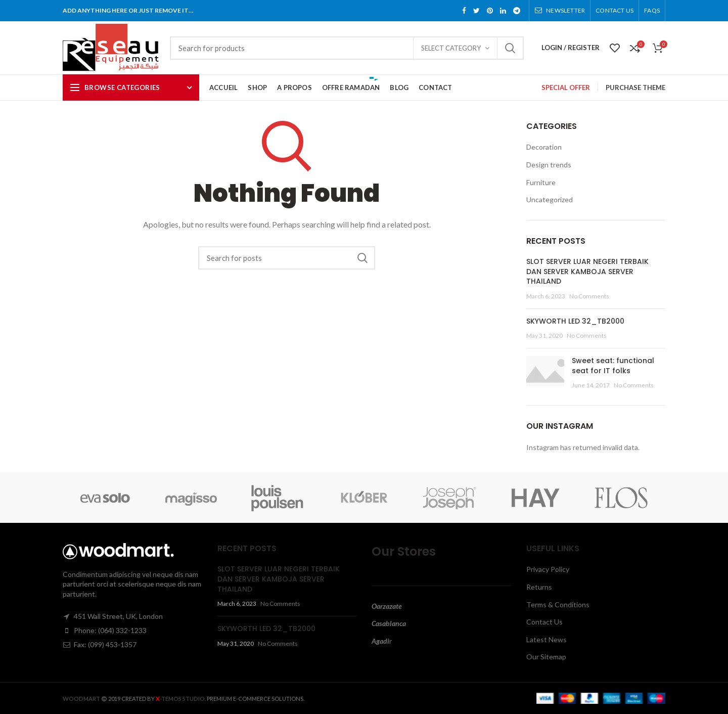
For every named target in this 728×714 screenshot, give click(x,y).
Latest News (547, 639)
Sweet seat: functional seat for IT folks (613, 366)
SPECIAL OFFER (566, 87)
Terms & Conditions (558, 605)
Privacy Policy (548, 569)
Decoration (544, 147)
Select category (451, 48)
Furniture (541, 182)
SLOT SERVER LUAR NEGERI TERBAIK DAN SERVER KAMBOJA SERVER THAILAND (587, 271)
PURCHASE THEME (635, 87)
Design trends (549, 165)
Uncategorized (550, 199)
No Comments (589, 296)
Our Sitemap (546, 657)
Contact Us (544, 622)
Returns (539, 587)
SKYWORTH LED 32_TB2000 (575, 321)
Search (510, 48)
